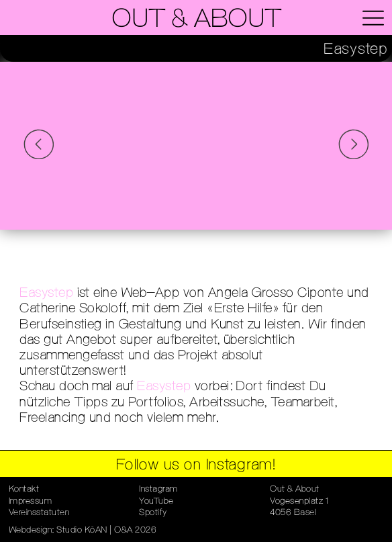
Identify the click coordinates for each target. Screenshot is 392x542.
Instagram (158, 489)
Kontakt (24, 489)
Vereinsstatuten (39, 513)
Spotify (153, 513)
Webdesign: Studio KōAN (58, 530)
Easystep (46, 293)
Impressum (31, 501)
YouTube (156, 501)
